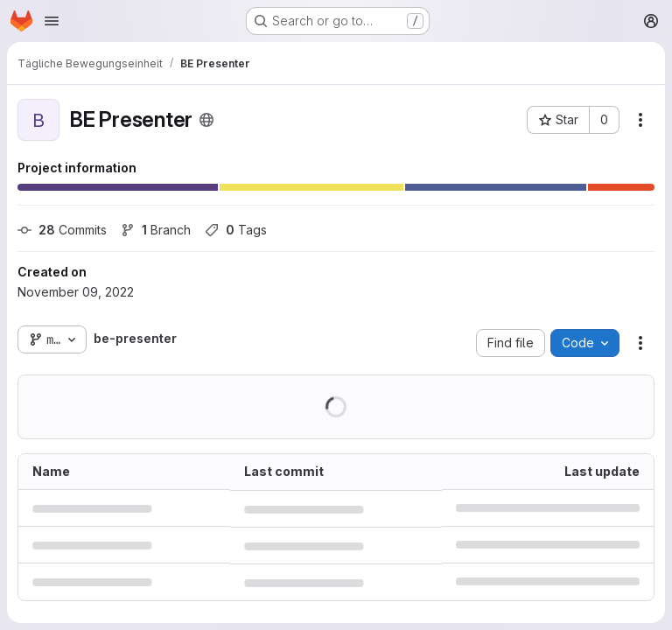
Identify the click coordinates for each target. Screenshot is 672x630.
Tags (236, 230)
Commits (62, 230)
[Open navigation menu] (52, 21)
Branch (156, 230)
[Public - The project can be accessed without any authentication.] (206, 120)
